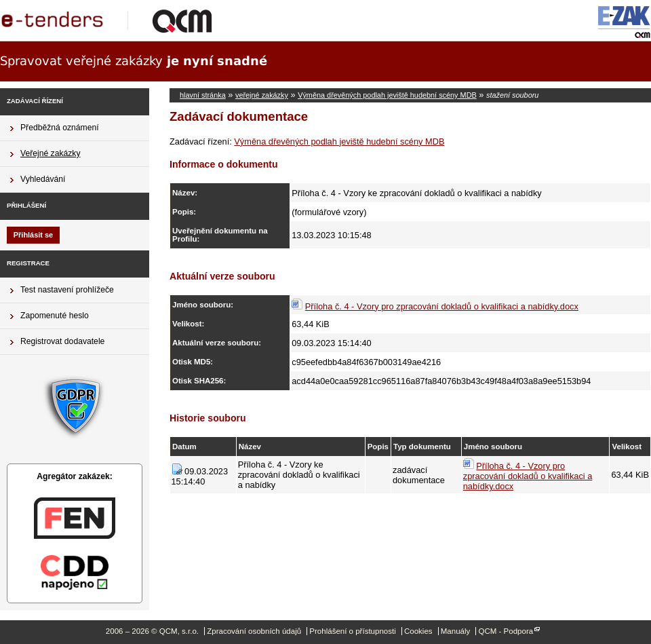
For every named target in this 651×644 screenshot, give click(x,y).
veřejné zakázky (262, 95)
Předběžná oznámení (60, 128)
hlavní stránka (203, 95)
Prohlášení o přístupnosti (352, 631)
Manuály (456, 631)
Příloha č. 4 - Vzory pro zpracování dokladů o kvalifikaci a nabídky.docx (442, 306)
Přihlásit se (33, 235)
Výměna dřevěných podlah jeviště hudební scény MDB (387, 95)
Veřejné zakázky (51, 153)
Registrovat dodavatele (62, 341)
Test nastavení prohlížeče (67, 290)
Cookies (418, 631)
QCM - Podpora (506, 631)
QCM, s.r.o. (112, 20)
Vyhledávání (43, 179)
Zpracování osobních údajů (254, 631)
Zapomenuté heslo (55, 316)
